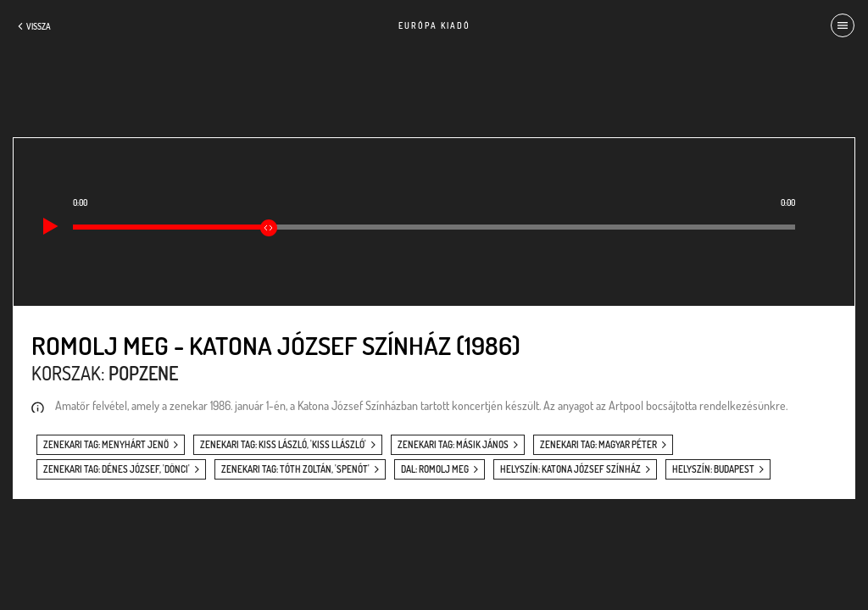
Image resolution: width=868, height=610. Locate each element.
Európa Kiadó (434, 25)
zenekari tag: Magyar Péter (598, 445)
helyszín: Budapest (713, 469)
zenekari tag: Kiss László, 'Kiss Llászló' (283, 445)
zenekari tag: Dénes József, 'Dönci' (117, 469)
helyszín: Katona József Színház (570, 469)
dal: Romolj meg (435, 469)
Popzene (143, 373)
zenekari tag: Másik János (453, 445)
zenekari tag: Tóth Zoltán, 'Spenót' (295, 469)
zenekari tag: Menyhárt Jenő (106, 445)
